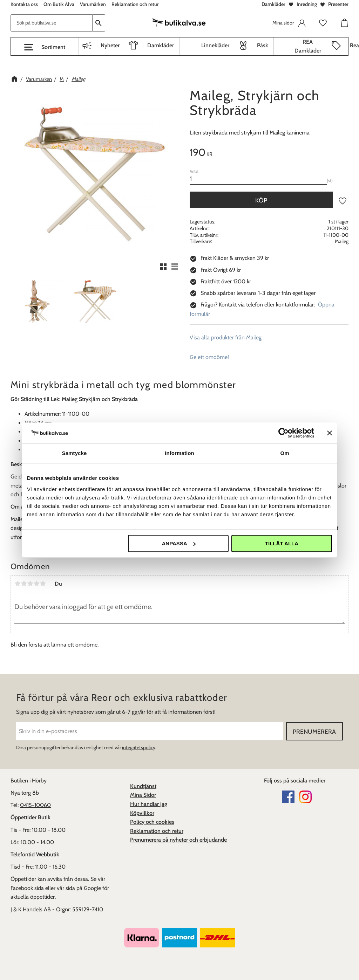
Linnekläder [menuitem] (215, 45)
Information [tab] (179, 453)
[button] (45, 47)
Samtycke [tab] (74, 453)
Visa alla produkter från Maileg (226, 337)
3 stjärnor (30, 584)
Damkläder (273, 4)
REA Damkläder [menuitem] (308, 46)
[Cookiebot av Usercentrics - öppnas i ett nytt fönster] (283, 433)
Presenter (338, 4)
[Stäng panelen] (330, 433)
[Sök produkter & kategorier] (52, 23)
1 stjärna (18, 584)
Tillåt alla (282, 543)
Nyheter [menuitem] (110, 45)
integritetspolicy (139, 747)
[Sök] (99, 23)
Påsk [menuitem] (263, 45)
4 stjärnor (36, 584)
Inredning (307, 4)
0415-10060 (35, 805)
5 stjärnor (43, 584)
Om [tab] (285, 453)
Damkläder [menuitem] (161, 45)
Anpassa (178, 543)
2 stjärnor (24, 584)
